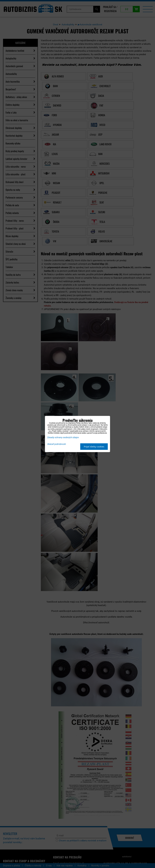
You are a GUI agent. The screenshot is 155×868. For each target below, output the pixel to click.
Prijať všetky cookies (94, 447)
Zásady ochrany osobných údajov (63, 437)
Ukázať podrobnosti (57, 444)
